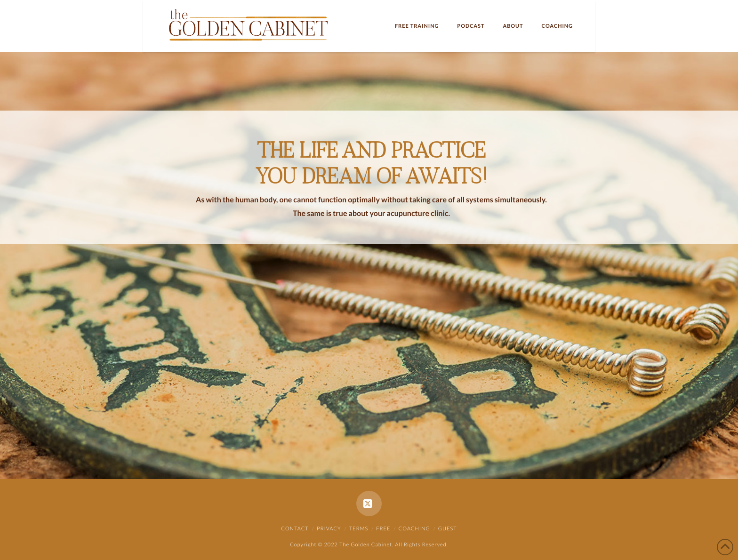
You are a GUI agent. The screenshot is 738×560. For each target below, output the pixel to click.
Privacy (329, 529)
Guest (448, 529)
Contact (295, 529)
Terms (359, 529)
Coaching (414, 529)
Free (383, 529)
